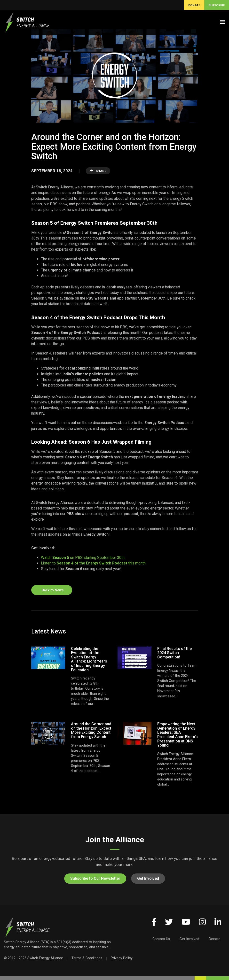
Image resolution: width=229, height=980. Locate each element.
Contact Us (161, 939)
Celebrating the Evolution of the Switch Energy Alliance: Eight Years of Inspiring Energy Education (89, 659)
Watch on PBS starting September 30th (83, 558)
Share (98, 171)
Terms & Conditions (87, 958)
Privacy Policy (122, 958)
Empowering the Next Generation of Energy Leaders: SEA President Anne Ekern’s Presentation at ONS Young (178, 735)
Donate (215, 939)
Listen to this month (93, 563)
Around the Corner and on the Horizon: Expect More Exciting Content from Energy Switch (91, 730)
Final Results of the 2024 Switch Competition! (174, 653)
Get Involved (148, 878)
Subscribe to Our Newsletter (95, 878)
